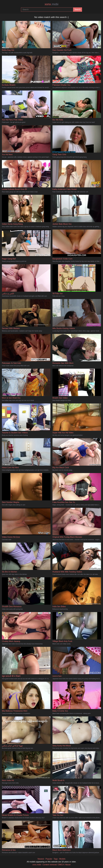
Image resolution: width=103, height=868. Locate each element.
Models (62, 859)
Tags (56, 859)
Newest (41, 859)
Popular (49, 859)
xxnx (51, 4)
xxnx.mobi (37, 865)
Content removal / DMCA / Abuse (57, 865)
